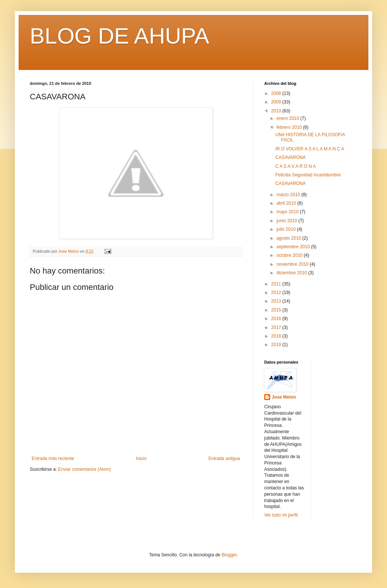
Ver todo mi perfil (281, 515)
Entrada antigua (224, 458)
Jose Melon (284, 397)
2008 (277, 93)
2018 (277, 336)
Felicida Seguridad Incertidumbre (308, 175)
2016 (277, 319)
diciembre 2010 (292, 273)
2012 (277, 293)
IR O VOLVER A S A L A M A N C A (310, 149)
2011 (277, 284)
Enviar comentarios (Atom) (84, 469)
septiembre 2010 (294, 247)
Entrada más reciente (53, 458)
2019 (277, 345)
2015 (277, 310)
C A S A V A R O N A (296, 166)
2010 (277, 111)
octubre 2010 (290, 255)
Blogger (229, 555)
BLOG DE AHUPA (119, 36)
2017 (277, 327)
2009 (277, 102)
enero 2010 (288, 118)
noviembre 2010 (293, 264)
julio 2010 (287, 229)
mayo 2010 (288, 212)
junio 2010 (287, 221)
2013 (277, 301)
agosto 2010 (289, 238)
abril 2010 (287, 203)
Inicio (141, 458)
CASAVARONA (291, 157)
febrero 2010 (290, 127)
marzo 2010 (289, 195)
